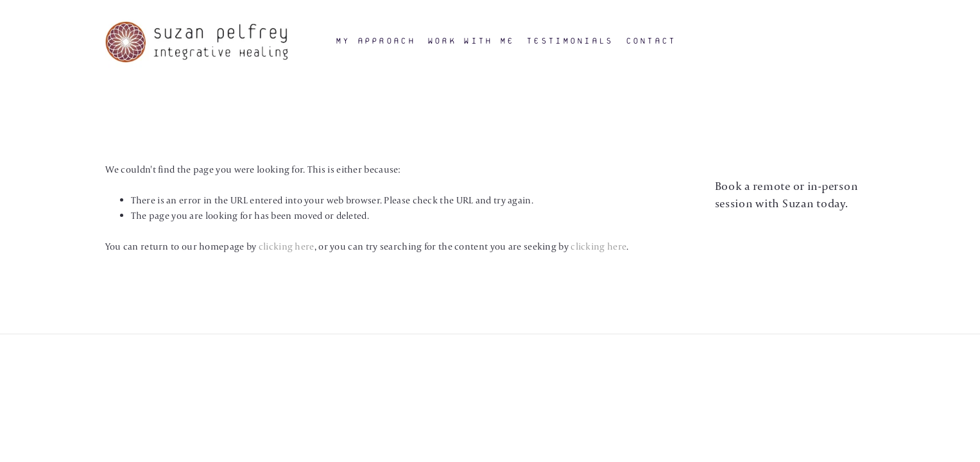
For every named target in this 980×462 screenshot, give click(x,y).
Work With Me (471, 41)
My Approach (375, 41)
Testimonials (570, 41)
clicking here (287, 246)
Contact (651, 41)
